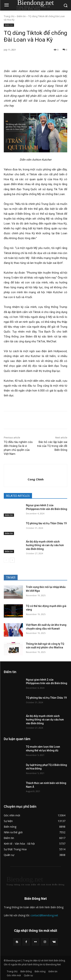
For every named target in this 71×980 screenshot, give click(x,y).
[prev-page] (6, 560)
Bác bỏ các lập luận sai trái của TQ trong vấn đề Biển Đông (52, 446)
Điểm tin (21, 16)
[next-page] (12, 560)
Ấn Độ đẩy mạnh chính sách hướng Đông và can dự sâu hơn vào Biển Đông (45, 545)
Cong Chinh (36, 479)
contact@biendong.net (44, 915)
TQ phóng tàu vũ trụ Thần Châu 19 (46, 523)
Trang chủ (9, 16)
